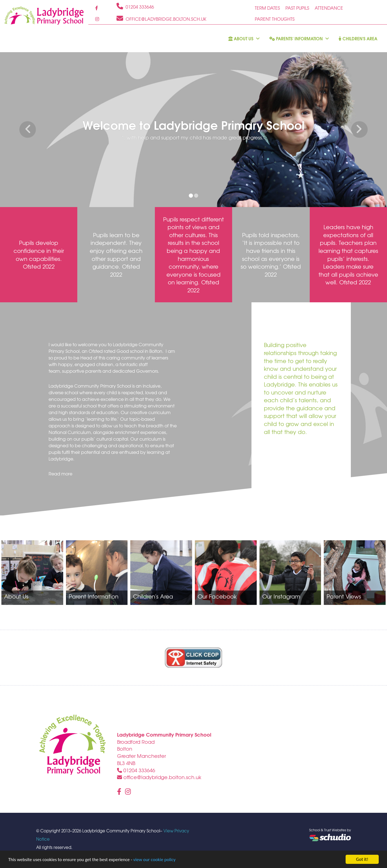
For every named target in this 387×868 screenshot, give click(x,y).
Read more (60, 473)
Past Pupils (297, 8)
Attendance (329, 8)
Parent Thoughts (275, 19)
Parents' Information (299, 38)
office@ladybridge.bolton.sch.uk (159, 777)
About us (244, 38)
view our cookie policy (154, 860)
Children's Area (358, 38)
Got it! (362, 859)
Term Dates (267, 8)
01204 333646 (136, 770)
